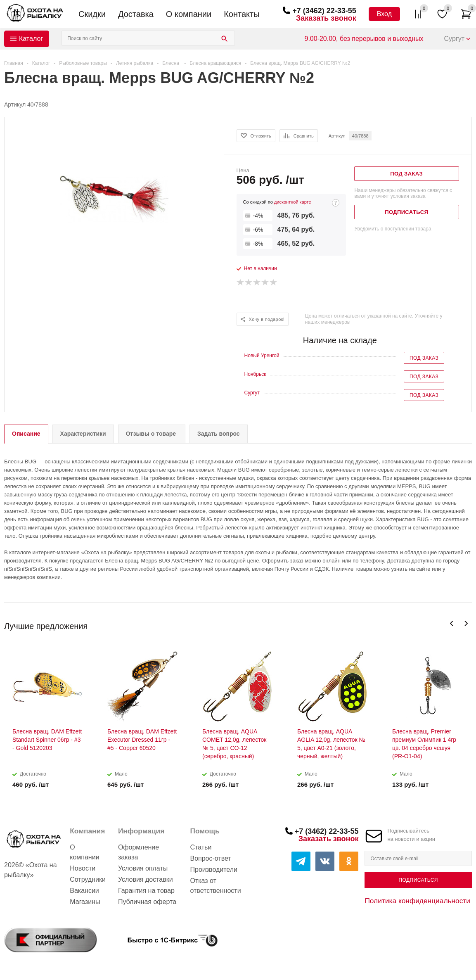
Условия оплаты (143, 868)
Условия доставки (146, 879)
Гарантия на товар (146, 891)
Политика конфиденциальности (417, 901)
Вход (384, 14)
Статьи (201, 847)
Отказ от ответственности (215, 886)
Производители (214, 870)
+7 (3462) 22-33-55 (324, 11)
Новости (83, 868)
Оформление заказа (139, 852)
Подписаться (418, 880)
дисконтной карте (293, 202)
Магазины (85, 902)
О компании (189, 14)
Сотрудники (88, 879)
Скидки (92, 14)
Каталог (31, 39)
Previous (452, 623)
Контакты (242, 14)
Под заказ (424, 358)
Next (466, 623)
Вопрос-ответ (210, 858)
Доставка (136, 14)
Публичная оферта (147, 902)
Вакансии (84, 891)
